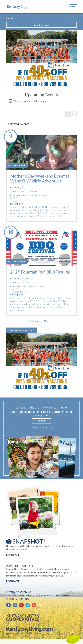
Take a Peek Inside (41, 427)
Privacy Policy (19, 633)
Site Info (30, 633)
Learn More (13, 555)
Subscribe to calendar (21, 330)
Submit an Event (41, 25)
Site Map (38, 633)
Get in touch (22, 599)
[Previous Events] (33, 321)
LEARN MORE (13, 581)
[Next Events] (48, 321)
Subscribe (42, 421)
